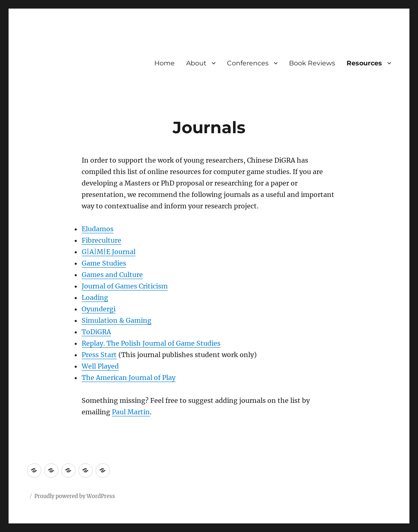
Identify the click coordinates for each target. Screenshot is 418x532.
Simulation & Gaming (117, 320)
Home (165, 63)
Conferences (248, 63)
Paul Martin (131, 412)
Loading (95, 297)
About (196, 63)
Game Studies (104, 263)
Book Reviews (312, 63)
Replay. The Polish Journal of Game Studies (151, 343)
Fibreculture (101, 240)
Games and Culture (112, 275)
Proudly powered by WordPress (75, 496)
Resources (364, 63)
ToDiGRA (96, 332)
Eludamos (98, 229)
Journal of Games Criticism (125, 286)
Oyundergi (99, 309)
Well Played (100, 366)
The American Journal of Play (129, 378)
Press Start (99, 355)
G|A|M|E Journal (109, 252)
